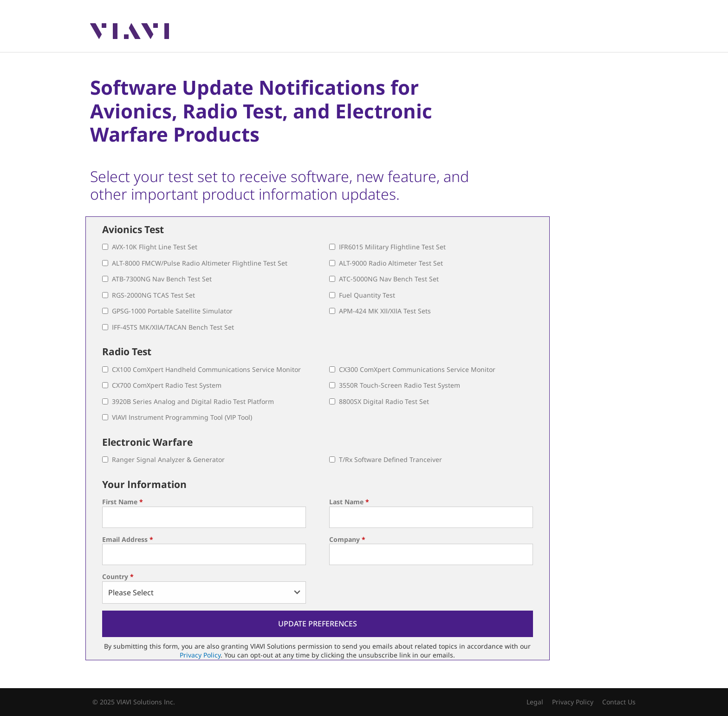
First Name (123, 502)
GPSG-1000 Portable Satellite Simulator (172, 311)
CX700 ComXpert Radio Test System (167, 385)
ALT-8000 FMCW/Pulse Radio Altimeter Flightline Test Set (200, 263)
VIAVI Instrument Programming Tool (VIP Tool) (182, 417)
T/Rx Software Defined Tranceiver (390, 459)
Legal (535, 702)
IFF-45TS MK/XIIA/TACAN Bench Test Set (173, 327)
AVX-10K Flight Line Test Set (155, 247)
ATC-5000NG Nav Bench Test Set (389, 279)
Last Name (349, 502)
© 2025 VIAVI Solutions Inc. (134, 702)
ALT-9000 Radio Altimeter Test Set (391, 263)
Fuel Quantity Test (367, 295)
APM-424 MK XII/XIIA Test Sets (385, 311)
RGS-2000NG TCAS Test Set (153, 295)
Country (118, 576)
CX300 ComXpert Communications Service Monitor (417, 369)
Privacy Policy (200, 655)
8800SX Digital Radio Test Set (384, 401)
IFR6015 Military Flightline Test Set (392, 247)
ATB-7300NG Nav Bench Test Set (162, 279)
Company (347, 539)
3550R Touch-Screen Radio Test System (400, 385)
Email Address (128, 539)
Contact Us (619, 702)
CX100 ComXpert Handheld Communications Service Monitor (206, 369)
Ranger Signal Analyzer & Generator (168, 459)
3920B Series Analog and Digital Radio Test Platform (193, 401)
